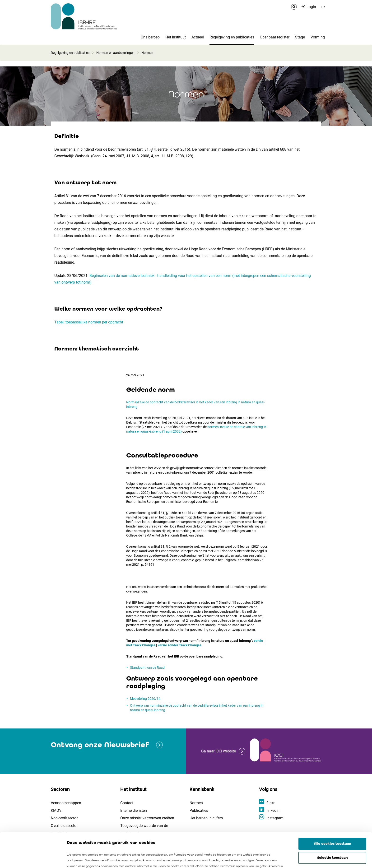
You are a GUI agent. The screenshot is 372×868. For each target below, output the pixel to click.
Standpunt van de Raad (147, 667)
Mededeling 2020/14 (145, 699)
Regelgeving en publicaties (232, 37)
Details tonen (271, 859)
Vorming (318, 37)
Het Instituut (176, 37)
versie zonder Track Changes (180, 645)
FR (323, 7)
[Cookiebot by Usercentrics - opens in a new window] (31, 859)
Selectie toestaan (332, 823)
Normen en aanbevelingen (115, 53)
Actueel (198, 37)
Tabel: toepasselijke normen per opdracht (89, 322)
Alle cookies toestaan (332, 809)
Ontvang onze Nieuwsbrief (100, 745)
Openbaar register (275, 37)
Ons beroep (150, 37)
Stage (300, 37)
